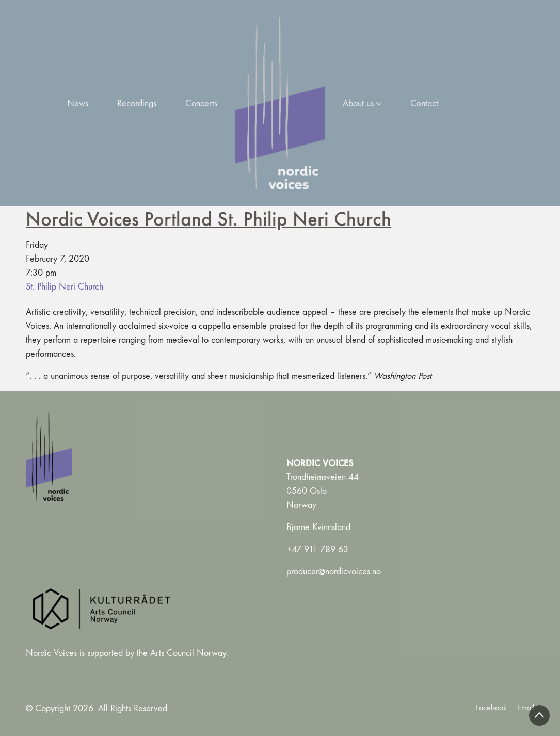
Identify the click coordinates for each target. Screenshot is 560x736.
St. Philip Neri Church (65, 287)
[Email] (526, 707)
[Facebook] (491, 707)
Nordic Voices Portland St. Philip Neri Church (209, 219)
